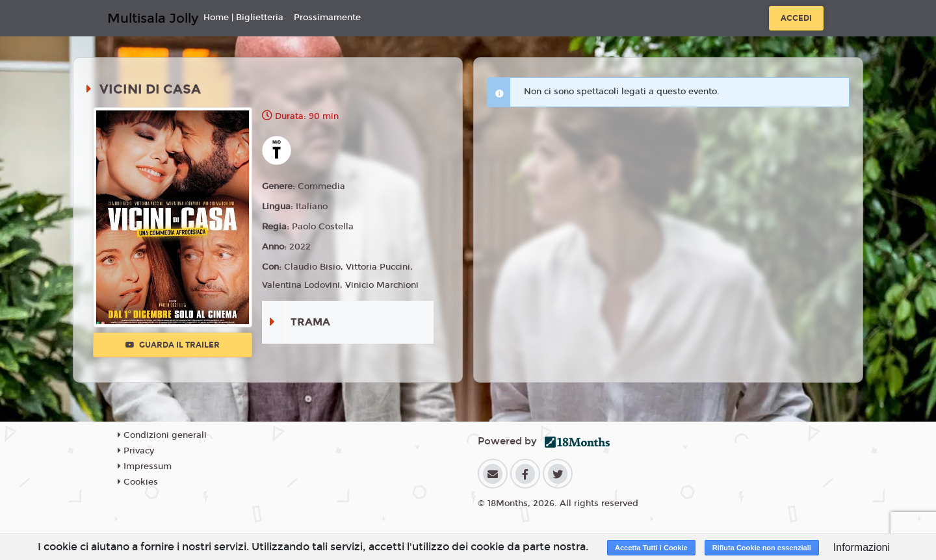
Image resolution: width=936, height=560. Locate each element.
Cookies (138, 482)
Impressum (145, 466)
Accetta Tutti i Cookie (651, 548)
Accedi (796, 18)
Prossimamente (327, 18)
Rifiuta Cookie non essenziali (762, 548)
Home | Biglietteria (243, 18)
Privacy (136, 451)
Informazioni (862, 547)
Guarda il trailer (173, 345)
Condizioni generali (162, 435)
